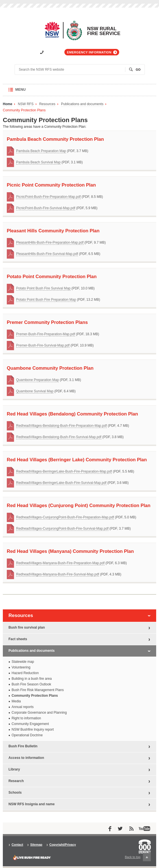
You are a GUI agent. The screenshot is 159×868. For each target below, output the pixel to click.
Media (16, 701)
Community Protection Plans (24, 110)
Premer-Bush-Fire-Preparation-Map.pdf (46, 334)
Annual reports (23, 707)
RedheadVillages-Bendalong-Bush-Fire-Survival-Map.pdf (59, 437)
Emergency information (89, 52)
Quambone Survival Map (35, 391)
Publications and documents (82, 104)
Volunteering (21, 667)
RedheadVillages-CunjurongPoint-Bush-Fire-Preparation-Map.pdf (65, 517)
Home (7, 104)
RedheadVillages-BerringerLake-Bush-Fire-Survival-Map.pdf (61, 483)
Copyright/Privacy (63, 845)
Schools (15, 793)
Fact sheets (18, 639)
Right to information (26, 718)
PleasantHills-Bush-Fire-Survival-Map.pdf (47, 254)
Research (16, 781)
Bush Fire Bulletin (23, 746)
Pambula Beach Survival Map (38, 162)
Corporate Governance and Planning (39, 713)
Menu (26, 92)
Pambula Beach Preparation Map (41, 151)
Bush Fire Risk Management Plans (38, 690)
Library (14, 769)
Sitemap (36, 845)
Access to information (26, 758)
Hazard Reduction (25, 673)
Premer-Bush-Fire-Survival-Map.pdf (43, 345)
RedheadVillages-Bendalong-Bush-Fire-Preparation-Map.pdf (61, 426)
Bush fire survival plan (27, 627)
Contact (17, 845)
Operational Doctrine (27, 735)
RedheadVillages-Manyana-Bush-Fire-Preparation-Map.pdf (60, 563)
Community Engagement (30, 724)
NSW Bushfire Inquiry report (33, 730)
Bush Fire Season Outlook (31, 684)
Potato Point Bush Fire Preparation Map (46, 300)
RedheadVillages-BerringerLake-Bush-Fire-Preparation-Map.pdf (64, 471)
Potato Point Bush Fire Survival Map (43, 288)
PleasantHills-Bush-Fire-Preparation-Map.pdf (50, 243)
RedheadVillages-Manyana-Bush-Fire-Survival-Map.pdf (58, 574)
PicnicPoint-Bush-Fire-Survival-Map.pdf (46, 208)
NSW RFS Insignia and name (31, 804)
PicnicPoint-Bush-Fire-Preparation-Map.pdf (48, 197)
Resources (47, 104)
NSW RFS (26, 104)
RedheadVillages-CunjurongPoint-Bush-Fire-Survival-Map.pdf (62, 529)
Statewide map (23, 662)
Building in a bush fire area (32, 679)
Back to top (138, 857)
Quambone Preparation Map (37, 380)
